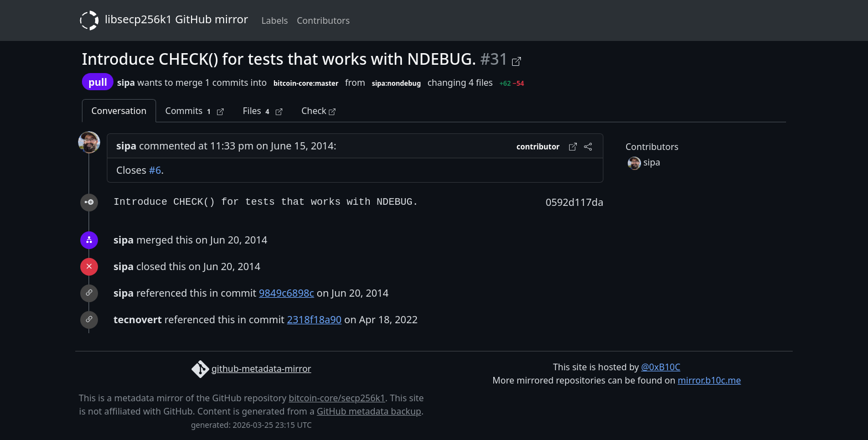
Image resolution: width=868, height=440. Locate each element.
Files (262, 111)
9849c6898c (287, 293)
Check (318, 111)
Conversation (119, 111)
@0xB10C (661, 367)
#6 (155, 170)
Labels (275, 20)
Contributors (323, 20)
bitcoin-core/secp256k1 (337, 398)
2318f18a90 (315, 319)
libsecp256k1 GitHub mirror (162, 20)
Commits (195, 111)
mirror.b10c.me (709, 380)
